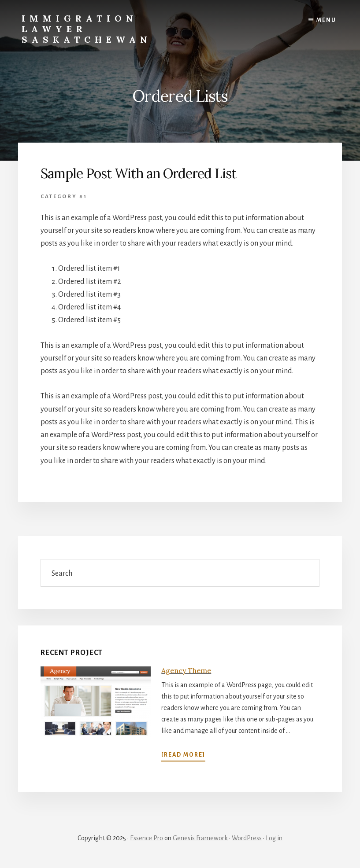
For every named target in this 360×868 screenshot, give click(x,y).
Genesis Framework (200, 838)
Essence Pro (147, 838)
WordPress (247, 838)
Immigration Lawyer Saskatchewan (87, 29)
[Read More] (183, 755)
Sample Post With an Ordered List (138, 173)
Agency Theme (186, 670)
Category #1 (64, 197)
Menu (326, 20)
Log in (274, 838)
